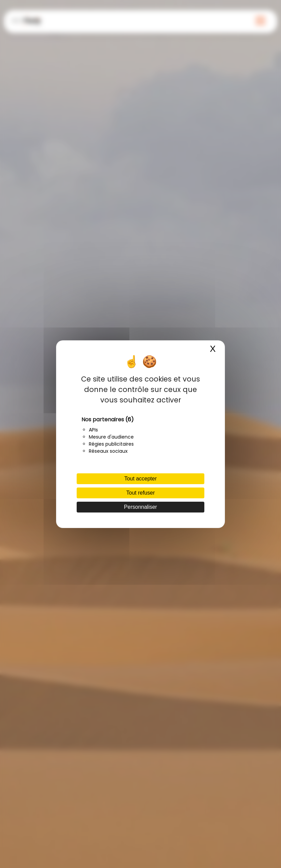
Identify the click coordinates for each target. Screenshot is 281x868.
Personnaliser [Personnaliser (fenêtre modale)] (140, 507)
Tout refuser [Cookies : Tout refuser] (140, 493)
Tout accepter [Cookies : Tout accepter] (140, 479)
